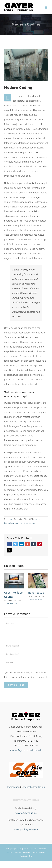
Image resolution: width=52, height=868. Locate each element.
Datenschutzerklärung (33, 787)
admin (10, 519)
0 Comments (30, 523)
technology (9, 523)
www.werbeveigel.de (26, 813)
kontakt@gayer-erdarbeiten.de (26, 750)
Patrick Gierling (26, 856)
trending (19, 523)
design (36, 519)
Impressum (13, 787)
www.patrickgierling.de (26, 829)
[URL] (26, 662)
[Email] (26, 654)
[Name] (26, 646)
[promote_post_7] (26, 65)
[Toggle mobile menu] (46, 8)
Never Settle (36, 593)
